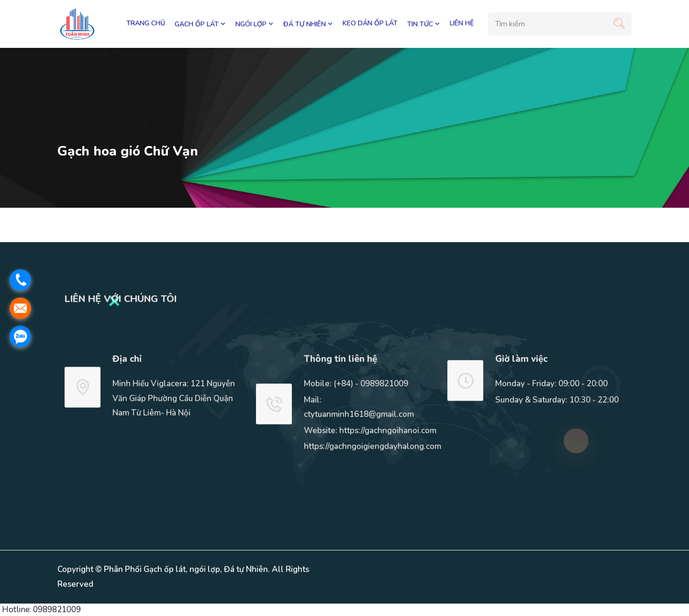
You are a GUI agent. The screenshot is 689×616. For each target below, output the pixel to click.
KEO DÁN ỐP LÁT (370, 23)
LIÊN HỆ (462, 23)
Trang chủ (146, 23)
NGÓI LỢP (255, 24)
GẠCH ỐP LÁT (200, 24)
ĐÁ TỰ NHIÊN (308, 24)
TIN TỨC (424, 24)
